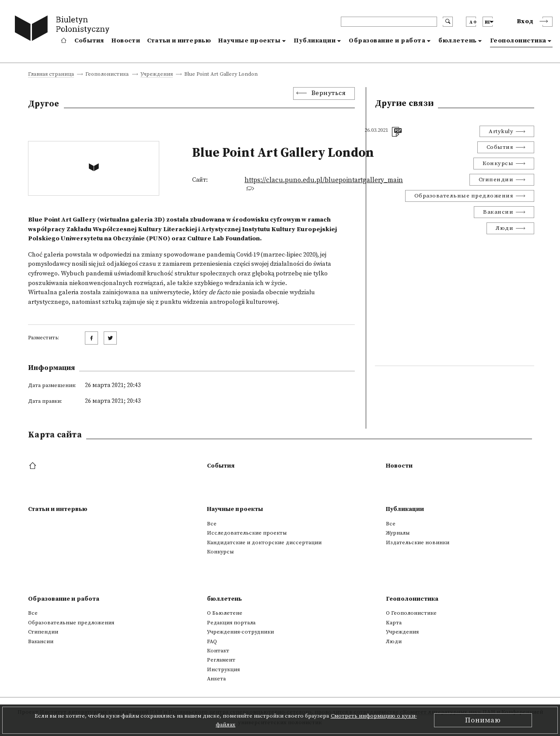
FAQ (212, 641)
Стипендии (496, 180)
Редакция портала (231, 623)
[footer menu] (33, 466)
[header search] (389, 22)
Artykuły (501, 131)
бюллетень (458, 41)
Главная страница (51, 75)
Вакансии (498, 212)
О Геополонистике (411, 613)
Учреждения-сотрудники (240, 632)
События (89, 41)
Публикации (315, 41)
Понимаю (483, 720)
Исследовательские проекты (247, 533)
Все (212, 524)
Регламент (221, 660)
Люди (504, 228)
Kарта (394, 623)
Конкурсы (498, 163)
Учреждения (157, 75)
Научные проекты (249, 41)
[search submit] (448, 22)
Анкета (216, 679)
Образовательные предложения (464, 196)
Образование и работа (387, 41)
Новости (126, 41)
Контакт (218, 651)
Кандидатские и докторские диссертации (264, 542)
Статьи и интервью (179, 41)
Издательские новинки (418, 542)
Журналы (398, 533)
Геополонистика (518, 41)
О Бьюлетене (225, 613)
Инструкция (223, 669)
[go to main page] (64, 30)
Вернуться (329, 93)
